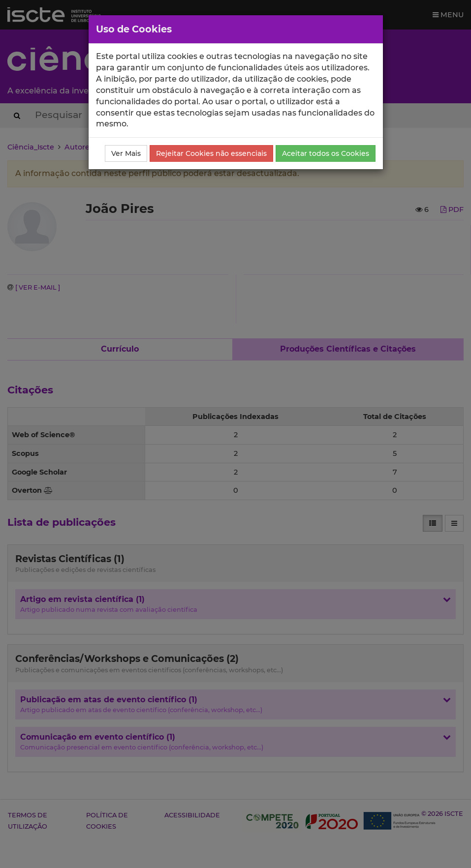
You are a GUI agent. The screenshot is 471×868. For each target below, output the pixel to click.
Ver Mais (126, 153)
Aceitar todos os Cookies (326, 153)
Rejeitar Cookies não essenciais (211, 153)
